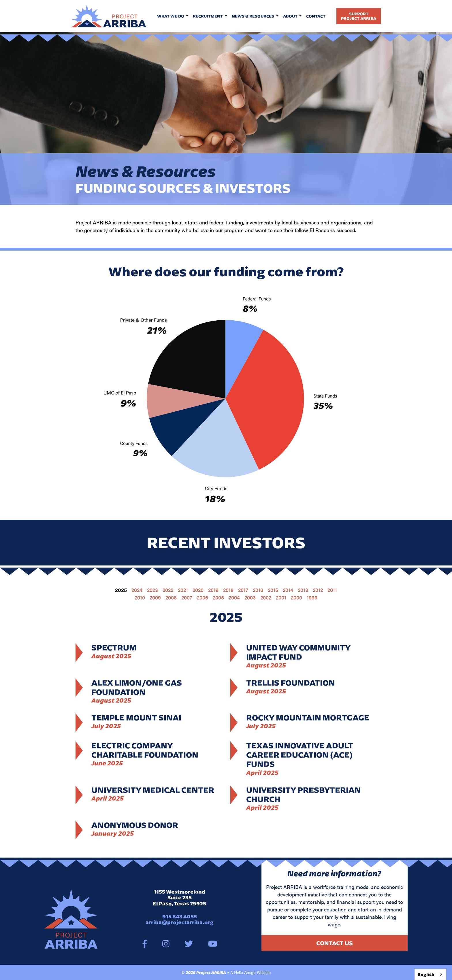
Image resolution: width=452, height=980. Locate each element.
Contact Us (335, 943)
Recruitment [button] (208, 16)
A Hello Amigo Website (251, 972)
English (426, 974)
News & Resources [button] (253, 16)
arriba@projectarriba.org (180, 922)
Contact (316, 16)
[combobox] (430, 974)
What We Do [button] (171, 16)
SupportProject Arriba (359, 16)
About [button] (291, 16)
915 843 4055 (180, 916)
